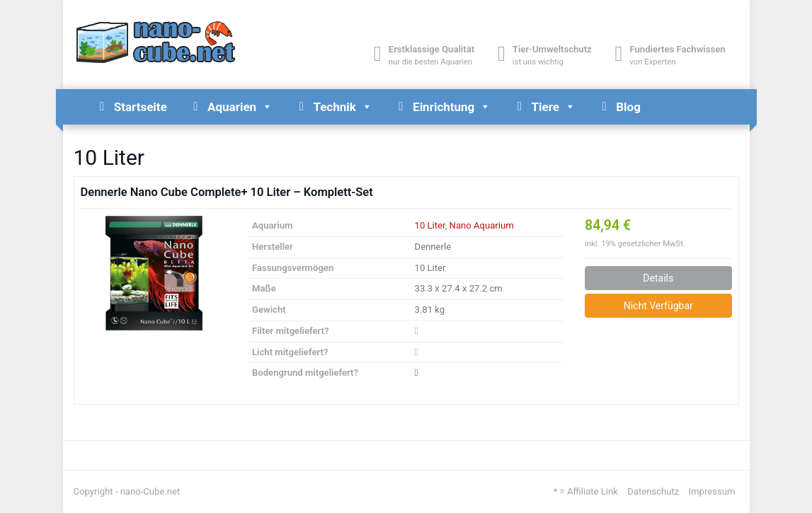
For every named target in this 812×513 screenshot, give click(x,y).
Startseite (141, 107)
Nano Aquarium (482, 225)
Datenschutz (653, 491)
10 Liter (430, 225)
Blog (628, 107)
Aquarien (240, 107)
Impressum (712, 491)
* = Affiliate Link (586, 491)
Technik (342, 107)
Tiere (554, 107)
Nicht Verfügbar (658, 306)
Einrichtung (452, 107)
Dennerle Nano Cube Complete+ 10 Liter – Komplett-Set (227, 192)
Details (658, 278)
